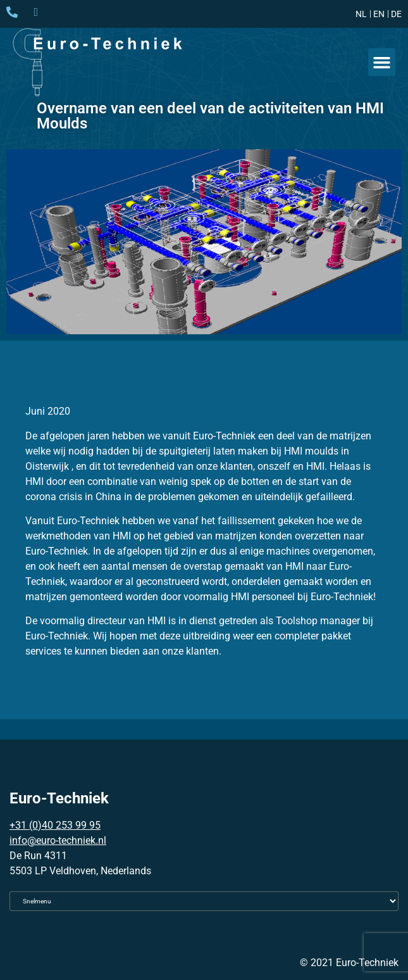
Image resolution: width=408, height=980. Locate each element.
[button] (382, 62)
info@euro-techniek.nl (58, 840)
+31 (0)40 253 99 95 (55, 825)
